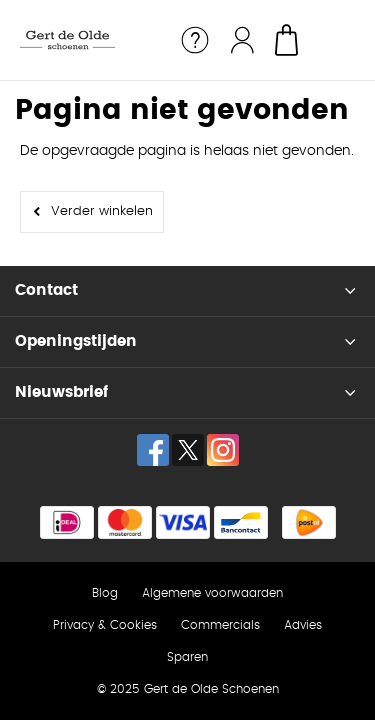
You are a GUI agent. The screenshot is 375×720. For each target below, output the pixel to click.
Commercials (220, 625)
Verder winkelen (102, 211)
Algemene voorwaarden (212, 593)
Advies (303, 625)
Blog (105, 593)
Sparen (187, 657)
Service (195, 40)
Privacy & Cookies (105, 625)
